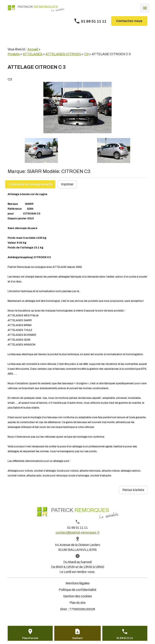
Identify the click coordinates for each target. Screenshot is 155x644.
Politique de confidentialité (77, 590)
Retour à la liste (133, 490)
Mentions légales (78, 583)
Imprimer (67, 184)
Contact (77, 638)
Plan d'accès (30, 638)
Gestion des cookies (77, 596)
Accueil (33, 49)
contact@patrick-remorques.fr (78, 533)
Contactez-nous (129, 21)
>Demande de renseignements (30, 184)
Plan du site (77, 603)
